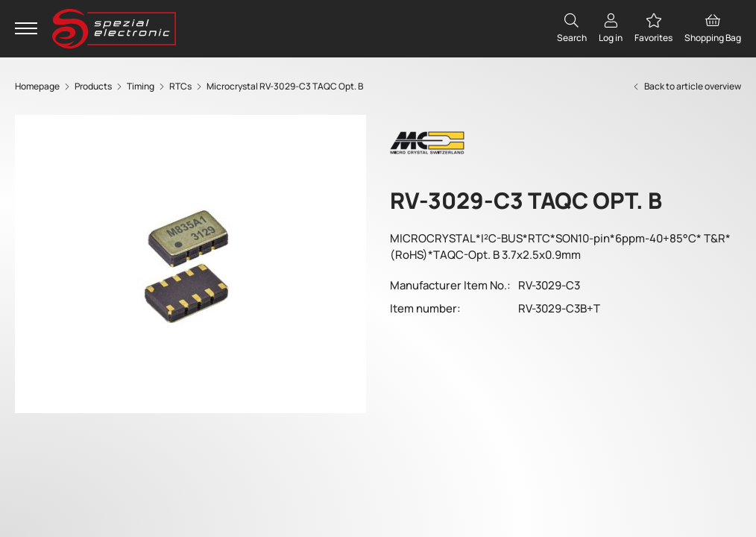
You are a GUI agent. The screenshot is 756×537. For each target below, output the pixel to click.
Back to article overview (686, 86)
